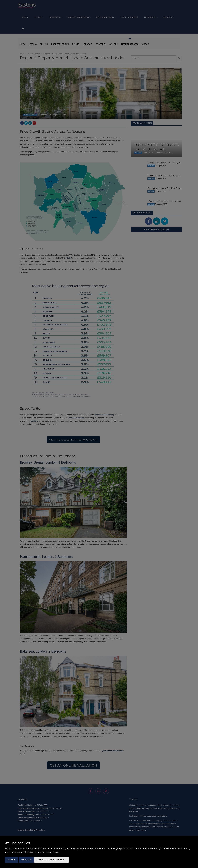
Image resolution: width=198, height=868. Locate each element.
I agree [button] (11, 860)
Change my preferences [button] (51, 860)
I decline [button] (26, 860)
